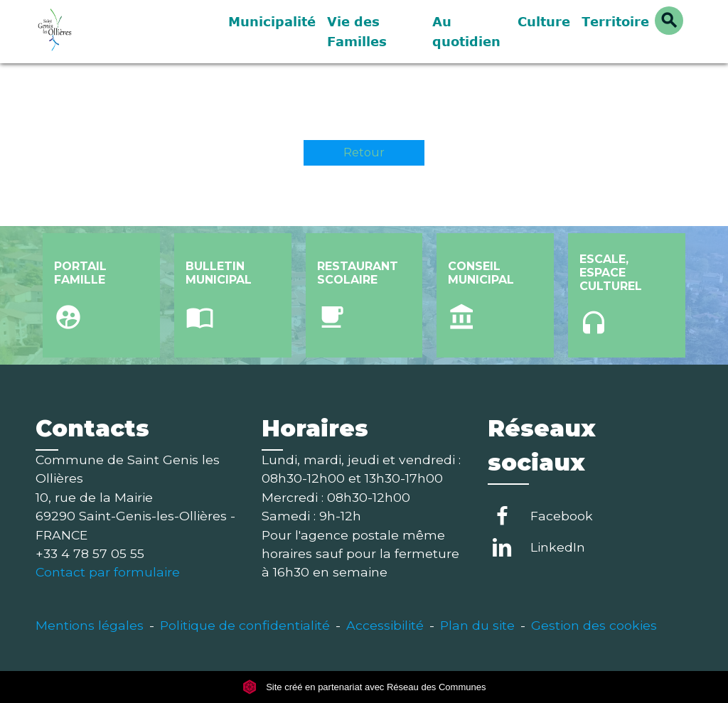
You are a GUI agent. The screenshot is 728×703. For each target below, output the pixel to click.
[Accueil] (122, 32)
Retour (364, 152)
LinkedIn (558, 547)
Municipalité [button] (272, 21)
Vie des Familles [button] (357, 31)
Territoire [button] (615, 21)
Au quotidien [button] (466, 31)
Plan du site (477, 625)
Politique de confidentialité (245, 625)
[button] (669, 21)
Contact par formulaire (108, 572)
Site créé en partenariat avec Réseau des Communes (364, 687)
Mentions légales (90, 625)
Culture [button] (544, 21)
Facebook (562, 516)
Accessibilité (385, 625)
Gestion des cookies (594, 625)
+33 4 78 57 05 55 (90, 553)
